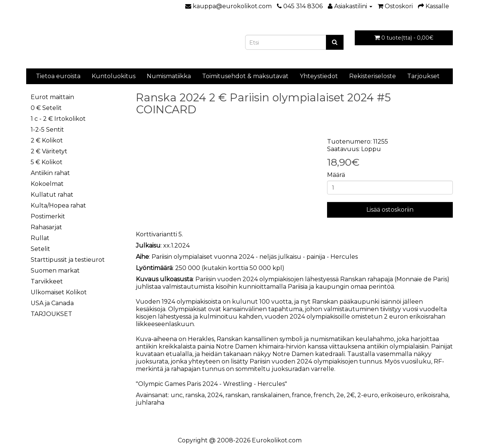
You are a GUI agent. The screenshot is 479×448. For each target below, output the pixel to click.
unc (177, 395)
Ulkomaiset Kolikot (59, 292)
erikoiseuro (397, 395)
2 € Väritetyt (49, 151)
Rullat (40, 238)
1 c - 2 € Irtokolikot (58, 119)
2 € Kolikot (47, 140)
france (301, 395)
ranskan (237, 395)
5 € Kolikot (47, 162)
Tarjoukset (423, 76)
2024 (215, 395)
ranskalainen (270, 395)
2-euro (368, 395)
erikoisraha (432, 395)
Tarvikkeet (47, 281)
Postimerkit (48, 216)
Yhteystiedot (319, 76)
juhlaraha (150, 403)
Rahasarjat (46, 227)
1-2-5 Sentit (47, 130)
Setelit (40, 249)
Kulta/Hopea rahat (58, 205)
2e (340, 395)
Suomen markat (55, 271)
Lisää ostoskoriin (390, 210)
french (324, 395)
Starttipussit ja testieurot (68, 260)
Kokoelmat (47, 184)
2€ (351, 395)
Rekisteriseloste (373, 76)
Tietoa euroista (58, 76)
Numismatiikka (169, 76)
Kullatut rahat (52, 195)
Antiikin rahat (50, 173)
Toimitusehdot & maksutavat (245, 76)
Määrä (336, 175)
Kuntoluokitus (114, 76)
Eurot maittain (52, 97)
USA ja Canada (52, 303)
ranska (195, 395)
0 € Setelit (46, 108)
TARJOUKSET (51, 314)
